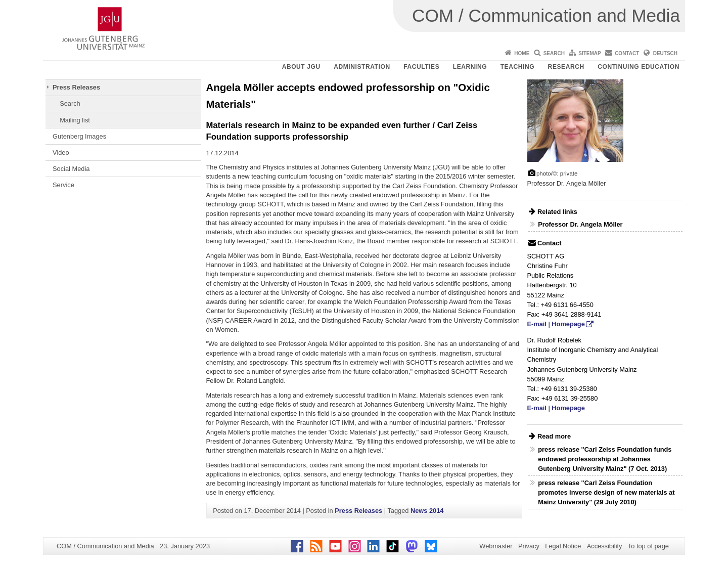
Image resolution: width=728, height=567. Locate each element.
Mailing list (75, 120)
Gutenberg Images (79, 136)
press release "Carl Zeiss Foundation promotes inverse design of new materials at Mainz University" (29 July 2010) (606, 492)
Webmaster (496, 546)
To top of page (648, 546)
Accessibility (605, 546)
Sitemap (589, 53)
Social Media (71, 169)
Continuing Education (639, 67)
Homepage (568, 324)
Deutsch (665, 53)
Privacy (529, 546)
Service (63, 185)
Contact (627, 53)
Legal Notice (563, 546)
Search (554, 53)
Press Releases (76, 87)
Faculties (421, 67)
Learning (470, 67)
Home (522, 53)
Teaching (517, 67)
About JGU (301, 67)
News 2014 (427, 511)
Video (61, 152)
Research (566, 67)
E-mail (537, 324)
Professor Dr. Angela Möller (580, 224)
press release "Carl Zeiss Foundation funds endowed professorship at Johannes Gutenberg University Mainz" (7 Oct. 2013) (605, 459)
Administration (362, 67)
